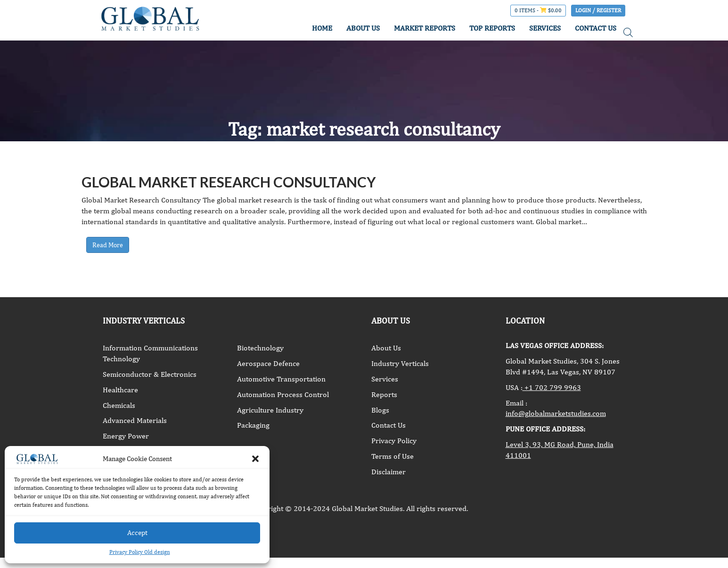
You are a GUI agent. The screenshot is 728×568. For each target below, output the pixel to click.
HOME (322, 28)
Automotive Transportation (281, 379)
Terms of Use (393, 456)
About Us (386, 348)
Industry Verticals (400, 363)
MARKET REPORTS (425, 28)
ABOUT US (363, 28)
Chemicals (119, 405)
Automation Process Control (283, 394)
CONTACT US (596, 28)
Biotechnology (260, 348)
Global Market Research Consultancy (229, 182)
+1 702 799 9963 (552, 387)
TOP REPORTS (492, 28)
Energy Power (126, 436)
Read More (108, 245)
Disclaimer (389, 472)
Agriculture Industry (270, 410)
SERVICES (545, 28)
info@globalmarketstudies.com (556, 413)
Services (385, 379)
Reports (384, 394)
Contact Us (389, 425)
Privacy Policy (394, 441)
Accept (137, 532)
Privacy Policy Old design (140, 552)
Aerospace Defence (268, 363)
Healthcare (120, 390)
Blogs (380, 410)
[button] (255, 459)
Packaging (253, 425)
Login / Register (598, 10)
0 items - (538, 10)
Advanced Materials (135, 420)
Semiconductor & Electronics (150, 374)
